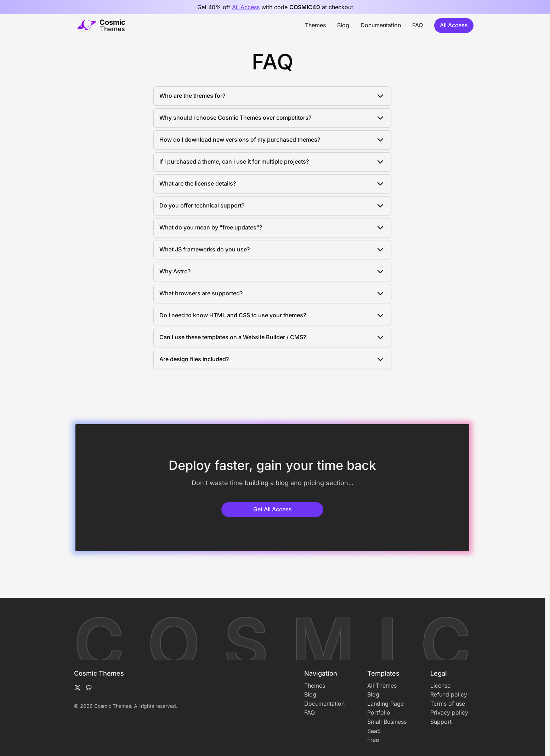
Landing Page (385, 704)
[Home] (101, 25)
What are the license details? (272, 184)
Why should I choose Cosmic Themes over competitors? (272, 118)
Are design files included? (272, 359)
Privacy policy (449, 712)
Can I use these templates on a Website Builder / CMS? (272, 337)
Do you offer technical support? (272, 206)
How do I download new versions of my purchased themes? (272, 140)
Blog (343, 25)
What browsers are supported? (272, 294)
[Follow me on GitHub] (89, 688)
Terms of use (448, 704)
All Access (246, 7)
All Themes (382, 686)
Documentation (381, 25)
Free (373, 740)
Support (441, 722)
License (440, 686)
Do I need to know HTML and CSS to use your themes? (272, 316)
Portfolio (379, 712)
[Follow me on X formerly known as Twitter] (78, 688)
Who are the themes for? (272, 96)
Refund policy (449, 694)
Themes (315, 25)
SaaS (374, 731)
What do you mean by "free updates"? (272, 228)
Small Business (387, 722)
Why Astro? (272, 272)
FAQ (418, 25)
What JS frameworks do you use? (272, 250)
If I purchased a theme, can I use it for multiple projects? (272, 162)
